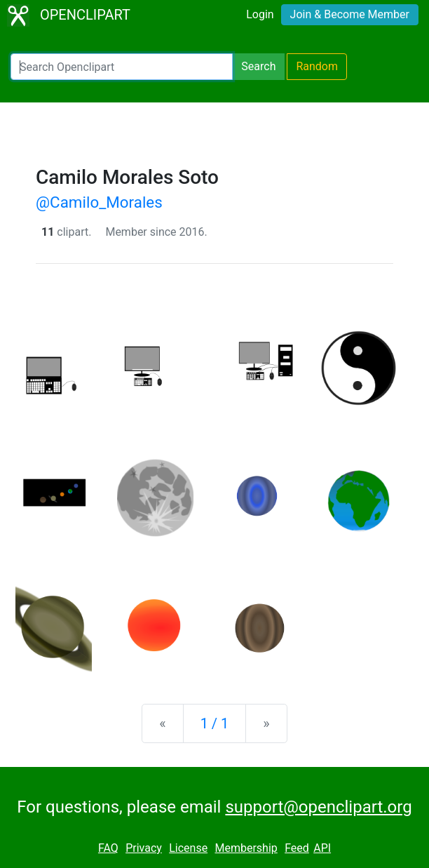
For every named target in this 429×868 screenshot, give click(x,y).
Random (317, 66)
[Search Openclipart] (122, 67)
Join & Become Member (350, 14)
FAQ (108, 848)
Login (260, 14)
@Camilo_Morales (99, 202)
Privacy (144, 848)
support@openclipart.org (318, 807)
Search (258, 66)
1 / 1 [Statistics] (215, 723)
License (188, 848)
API (322, 848)
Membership (246, 848)
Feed (297, 848)
